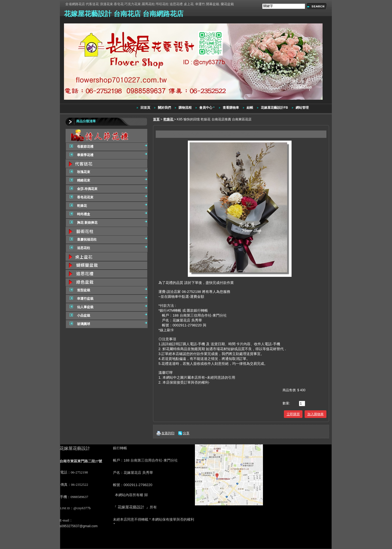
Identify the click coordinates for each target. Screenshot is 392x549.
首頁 (156, 119)
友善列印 (168, 433)
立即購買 (293, 414)
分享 (186, 433)
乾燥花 (169, 119)
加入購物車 (316, 414)
